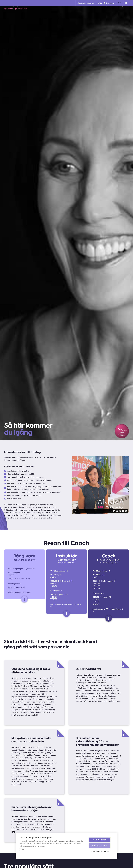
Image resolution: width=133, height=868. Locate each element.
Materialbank (73, 12)
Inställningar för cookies (101, 851)
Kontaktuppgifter (119, 12)
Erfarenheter (89, 12)
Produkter (58, 12)
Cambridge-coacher (86, 3)
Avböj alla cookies (101, 846)
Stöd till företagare (106, 3)
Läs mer (22, 850)
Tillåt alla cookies (101, 840)
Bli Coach (45, 12)
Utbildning (103, 12)
